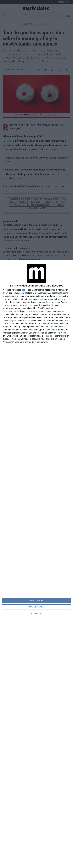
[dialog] (36, 564)
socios (25, 290)
